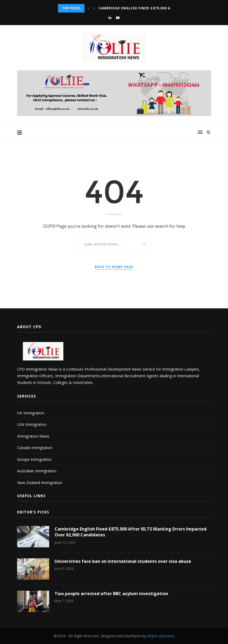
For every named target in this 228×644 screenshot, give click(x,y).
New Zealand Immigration (40, 483)
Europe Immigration (34, 459)
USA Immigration (32, 424)
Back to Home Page (114, 267)
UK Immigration (31, 413)
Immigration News (33, 436)
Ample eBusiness (161, 636)
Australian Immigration (37, 471)
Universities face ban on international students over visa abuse (123, 561)
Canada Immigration (35, 448)
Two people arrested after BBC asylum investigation (111, 594)
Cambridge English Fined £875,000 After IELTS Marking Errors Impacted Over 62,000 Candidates (131, 532)
